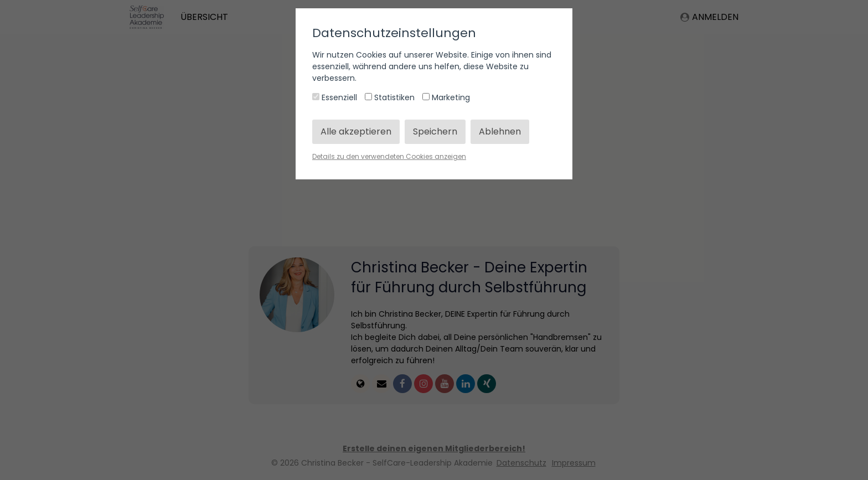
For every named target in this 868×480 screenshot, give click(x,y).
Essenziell (336, 97)
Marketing (446, 97)
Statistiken (391, 97)
